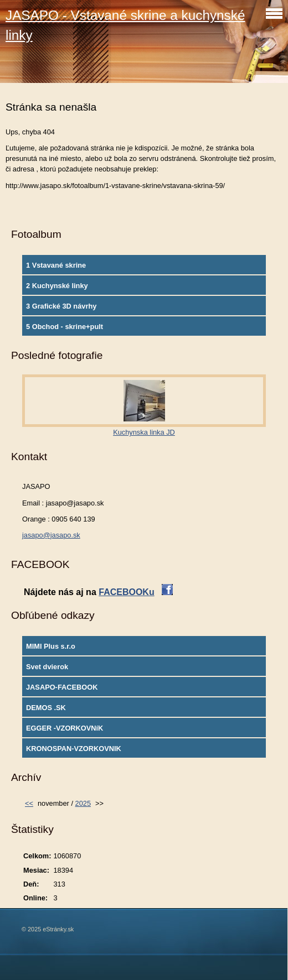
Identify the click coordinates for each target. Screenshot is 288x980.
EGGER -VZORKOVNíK (65, 728)
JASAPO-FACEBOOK (62, 687)
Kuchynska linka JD (144, 432)
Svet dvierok (47, 667)
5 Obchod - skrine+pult (65, 327)
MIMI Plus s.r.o (51, 646)
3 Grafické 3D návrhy (61, 306)
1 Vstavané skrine (56, 265)
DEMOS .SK (46, 708)
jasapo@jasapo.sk (51, 535)
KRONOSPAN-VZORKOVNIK (74, 749)
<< (29, 803)
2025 (83, 803)
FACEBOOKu (126, 592)
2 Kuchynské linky (57, 286)
